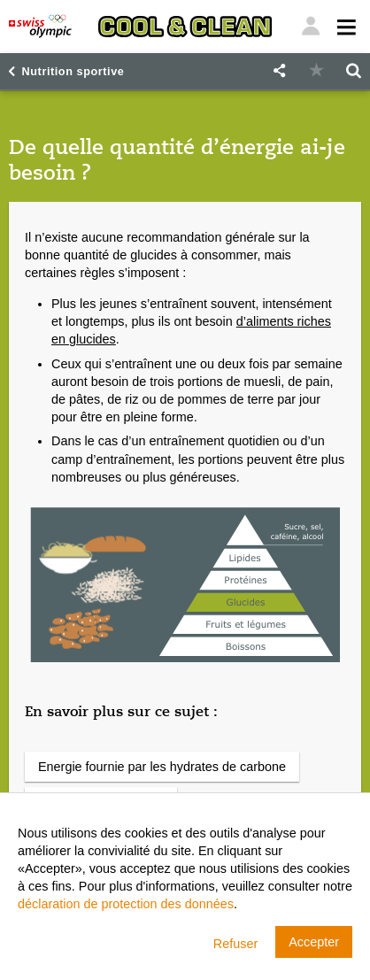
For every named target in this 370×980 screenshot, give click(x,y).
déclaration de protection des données (126, 904)
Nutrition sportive (73, 72)
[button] (279, 71)
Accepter (314, 942)
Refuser (235, 944)
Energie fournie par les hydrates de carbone (162, 767)
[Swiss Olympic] (40, 27)
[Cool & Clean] (185, 27)
